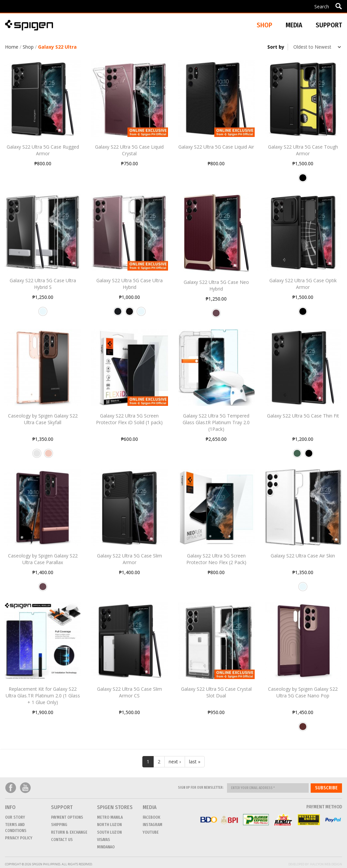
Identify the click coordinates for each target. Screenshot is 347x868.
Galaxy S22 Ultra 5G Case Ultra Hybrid (129, 284)
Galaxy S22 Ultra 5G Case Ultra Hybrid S (43, 284)
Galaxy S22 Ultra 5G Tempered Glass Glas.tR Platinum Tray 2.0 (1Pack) (216, 422)
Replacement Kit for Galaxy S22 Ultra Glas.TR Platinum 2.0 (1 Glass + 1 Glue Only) (43, 696)
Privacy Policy (19, 838)
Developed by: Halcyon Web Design (315, 864)
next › (175, 762)
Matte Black (129, 314)
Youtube (25, 788)
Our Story (15, 817)
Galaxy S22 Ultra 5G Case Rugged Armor (43, 150)
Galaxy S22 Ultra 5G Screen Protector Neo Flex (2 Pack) (216, 559)
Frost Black (118, 314)
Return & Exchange (69, 832)
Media (294, 25)
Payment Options (67, 817)
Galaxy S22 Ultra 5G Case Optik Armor (303, 284)
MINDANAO (106, 847)
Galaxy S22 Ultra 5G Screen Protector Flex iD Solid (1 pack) (129, 419)
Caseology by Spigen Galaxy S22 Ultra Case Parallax (43, 559)
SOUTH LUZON (109, 832)
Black (303, 180)
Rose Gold (48, 456)
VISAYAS (103, 840)
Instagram (152, 825)
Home (12, 47)
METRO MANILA (110, 817)
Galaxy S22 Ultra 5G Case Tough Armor (303, 150)
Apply (338, 6)
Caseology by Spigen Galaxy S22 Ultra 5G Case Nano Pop (303, 692)
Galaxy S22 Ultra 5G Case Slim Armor (129, 559)
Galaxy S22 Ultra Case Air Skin (303, 556)
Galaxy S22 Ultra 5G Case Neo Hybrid (216, 285)
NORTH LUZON (109, 825)
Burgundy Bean (303, 729)
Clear (37, 456)
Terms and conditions (16, 828)
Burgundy (216, 316)
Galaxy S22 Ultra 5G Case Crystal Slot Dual (216, 692)
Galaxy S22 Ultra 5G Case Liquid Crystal (129, 150)
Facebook (11, 788)
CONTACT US (62, 840)
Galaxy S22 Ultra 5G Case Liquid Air (216, 147)
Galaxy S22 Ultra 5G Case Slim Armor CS (129, 692)
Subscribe (326, 788)
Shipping (59, 825)
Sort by (276, 47)
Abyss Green (297, 456)
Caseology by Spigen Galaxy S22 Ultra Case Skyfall (43, 419)
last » (195, 762)
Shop (28, 47)
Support (329, 25)
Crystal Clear (43, 314)
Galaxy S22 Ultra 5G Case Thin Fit (303, 416)
